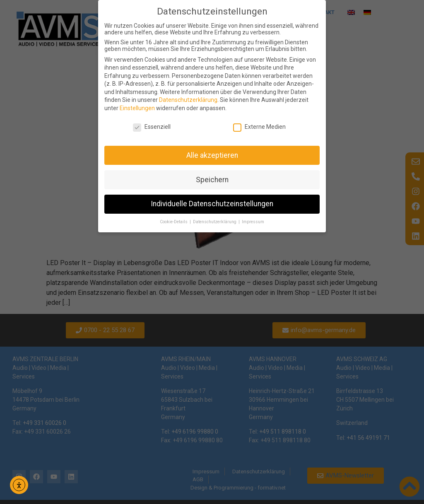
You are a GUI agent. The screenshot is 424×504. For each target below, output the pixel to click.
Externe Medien (259, 127)
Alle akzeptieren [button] (212, 155)
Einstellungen (137, 108)
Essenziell (152, 127)
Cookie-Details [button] (174, 222)
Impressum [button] (253, 222)
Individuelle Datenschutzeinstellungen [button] (212, 204)
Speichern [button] (212, 180)
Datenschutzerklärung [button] (215, 222)
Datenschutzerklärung (188, 100)
